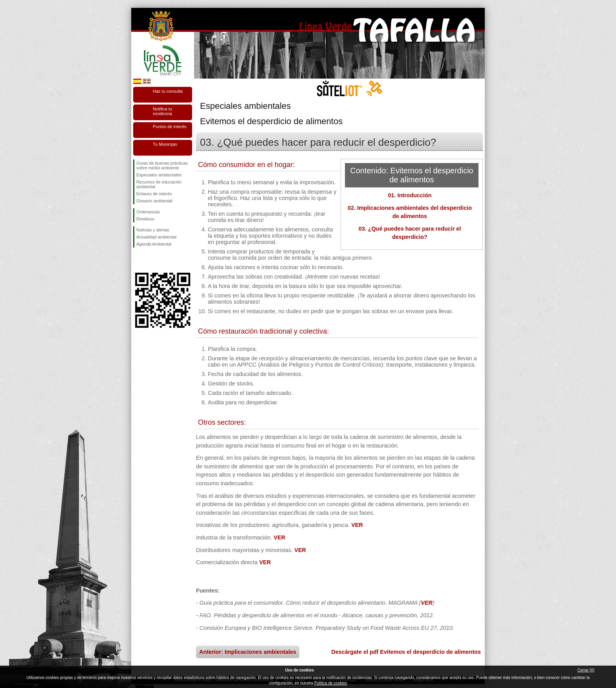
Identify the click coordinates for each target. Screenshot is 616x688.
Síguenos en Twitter (151, 260)
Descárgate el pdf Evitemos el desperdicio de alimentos (406, 652)
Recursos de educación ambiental (159, 184)
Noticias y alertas (153, 230)
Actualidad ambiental (156, 237)
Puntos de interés (170, 127)
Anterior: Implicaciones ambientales (248, 652)
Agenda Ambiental (154, 244)
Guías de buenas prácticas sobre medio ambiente (162, 165)
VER (357, 525)
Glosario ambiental (154, 201)
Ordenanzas (148, 212)
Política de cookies (331, 683)
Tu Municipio (165, 144)
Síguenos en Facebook (138, 260)
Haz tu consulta (168, 91)
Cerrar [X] (586, 670)
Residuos (145, 219)
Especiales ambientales (159, 175)
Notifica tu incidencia (162, 111)
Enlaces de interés (154, 194)
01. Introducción (410, 195)
